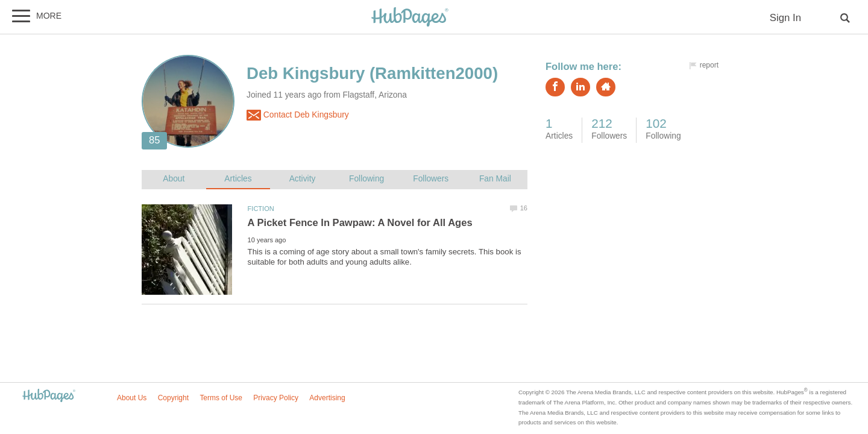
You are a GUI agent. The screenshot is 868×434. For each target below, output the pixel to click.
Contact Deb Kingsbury (298, 115)
